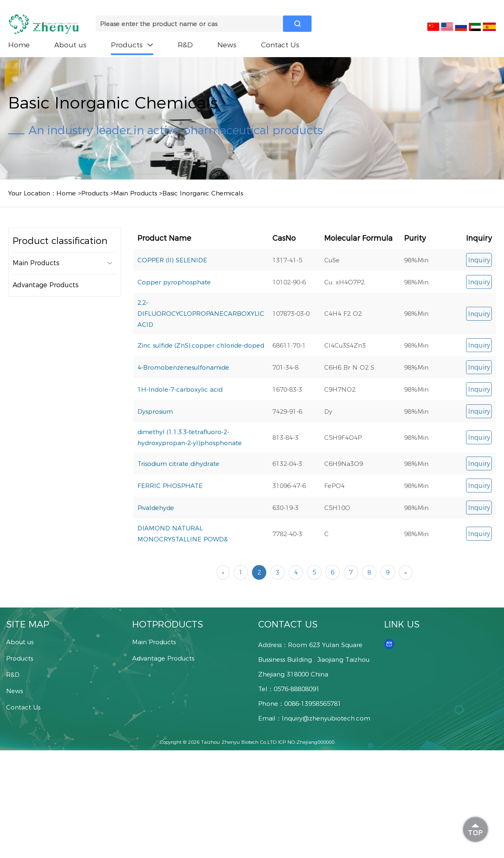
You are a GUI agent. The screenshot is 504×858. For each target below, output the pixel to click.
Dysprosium (155, 411)
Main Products (135, 193)
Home (19, 45)
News (227, 45)
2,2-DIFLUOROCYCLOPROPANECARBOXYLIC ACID (201, 314)
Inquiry (479, 260)
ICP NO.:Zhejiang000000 (306, 742)
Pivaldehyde (156, 508)
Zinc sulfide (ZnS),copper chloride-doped (201, 345)
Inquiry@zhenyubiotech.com (326, 718)
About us (70, 45)
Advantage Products (46, 285)
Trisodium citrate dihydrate (178, 464)
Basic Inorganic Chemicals (203, 193)
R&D (185, 45)
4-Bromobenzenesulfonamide (183, 367)
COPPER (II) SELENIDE (172, 260)
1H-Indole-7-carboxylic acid (180, 389)
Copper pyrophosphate (174, 282)
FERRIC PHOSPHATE (170, 486)
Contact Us (280, 45)
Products (132, 45)
